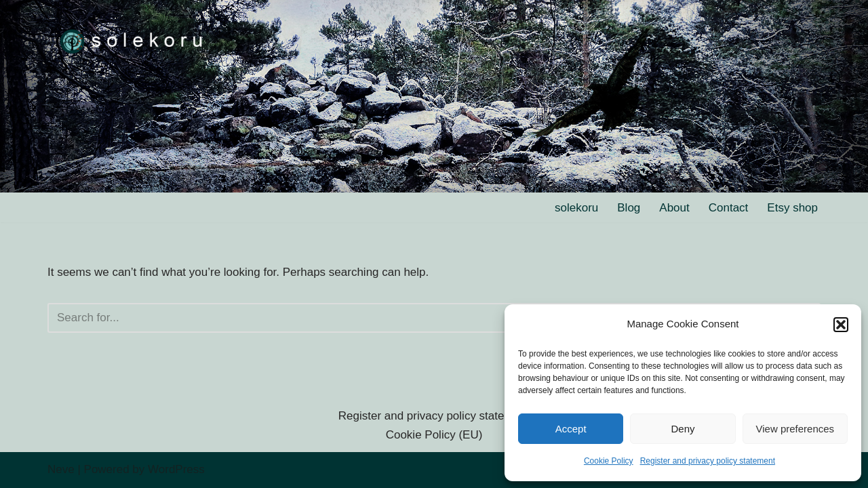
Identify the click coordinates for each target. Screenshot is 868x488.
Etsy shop (792, 208)
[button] (841, 325)
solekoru (576, 208)
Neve (61, 469)
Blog (629, 208)
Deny (683, 429)
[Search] (419, 318)
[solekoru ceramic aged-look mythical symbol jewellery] (132, 40)
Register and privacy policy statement (708, 461)
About (674, 208)
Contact (729, 208)
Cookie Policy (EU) (434, 435)
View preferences (795, 429)
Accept (571, 429)
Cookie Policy (609, 461)
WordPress (176, 469)
